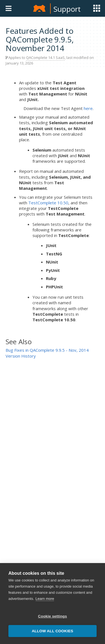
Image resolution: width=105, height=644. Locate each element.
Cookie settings (53, 616)
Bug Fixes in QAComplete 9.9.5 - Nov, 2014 (47, 350)
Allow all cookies (52, 631)
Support (67, 9)
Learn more (45, 599)
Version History (21, 356)
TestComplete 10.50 (48, 203)
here (88, 108)
